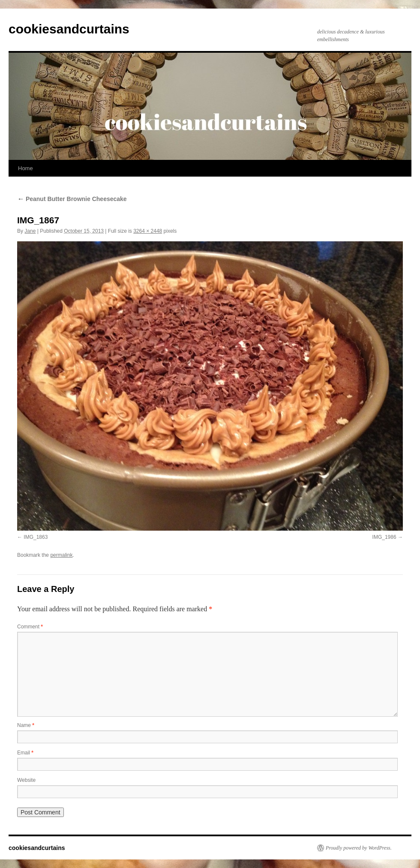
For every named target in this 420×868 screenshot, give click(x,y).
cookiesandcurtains (69, 29)
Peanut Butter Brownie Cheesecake (72, 199)
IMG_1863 (36, 537)
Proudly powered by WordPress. (359, 848)
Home (25, 168)
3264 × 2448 (148, 231)
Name (26, 725)
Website (26, 780)
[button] (210, 386)
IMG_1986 (384, 537)
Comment (30, 627)
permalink (61, 555)
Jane (30, 231)
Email (25, 753)
